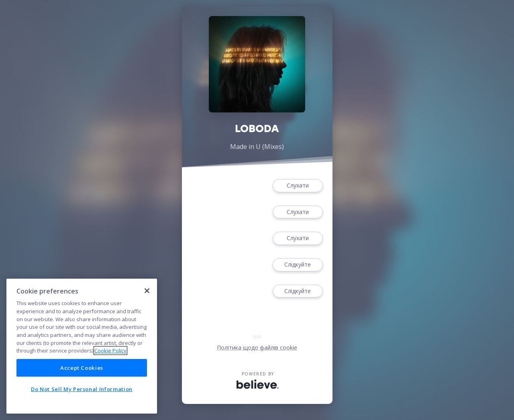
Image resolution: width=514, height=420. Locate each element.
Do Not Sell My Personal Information (82, 389)
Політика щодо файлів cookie (257, 348)
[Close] (147, 291)
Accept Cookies (82, 368)
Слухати (298, 186)
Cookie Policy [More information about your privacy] (110, 351)
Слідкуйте (298, 265)
